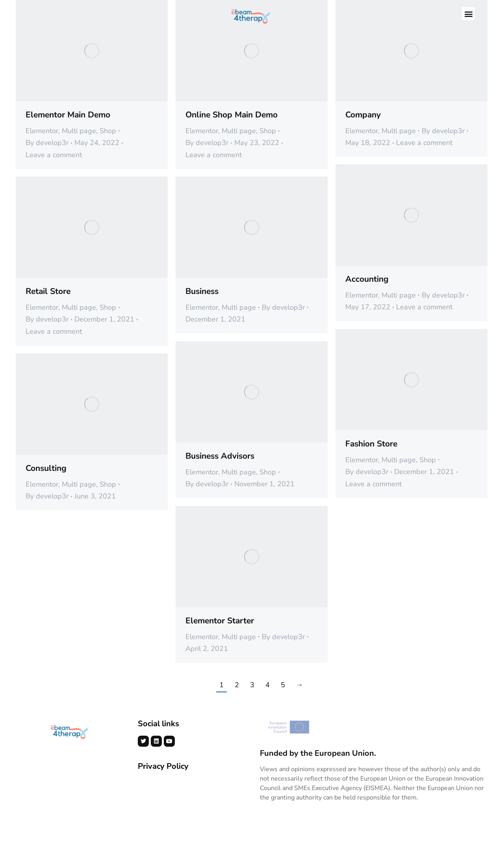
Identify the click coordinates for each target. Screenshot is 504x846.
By (47, 143)
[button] (468, 14)
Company (363, 115)
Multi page (79, 131)
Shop (108, 131)
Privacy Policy (163, 766)
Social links (158, 724)
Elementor (42, 131)
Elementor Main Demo (68, 115)
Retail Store (48, 291)
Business (202, 291)
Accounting (367, 279)
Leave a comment (54, 155)
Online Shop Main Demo (232, 115)
